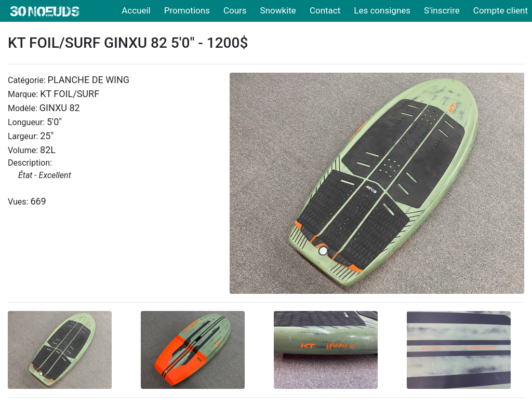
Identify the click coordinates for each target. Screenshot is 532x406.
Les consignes (382, 10)
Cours (235, 10)
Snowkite (278, 10)
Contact (325, 10)
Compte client (501, 10)
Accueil (136, 10)
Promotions (187, 10)
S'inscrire (442, 10)
